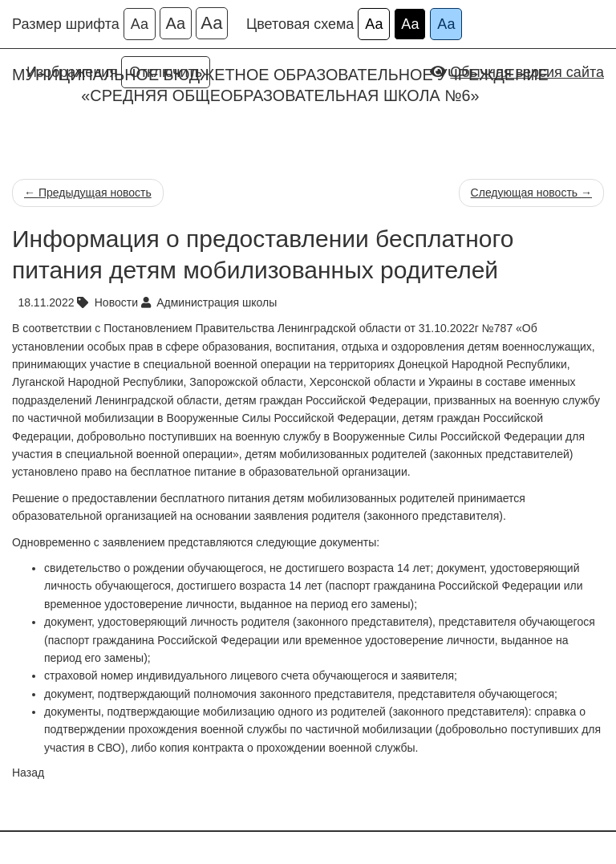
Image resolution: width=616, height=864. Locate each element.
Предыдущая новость (88, 193)
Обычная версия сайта (527, 72)
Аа (140, 24)
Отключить (166, 72)
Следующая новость (531, 193)
